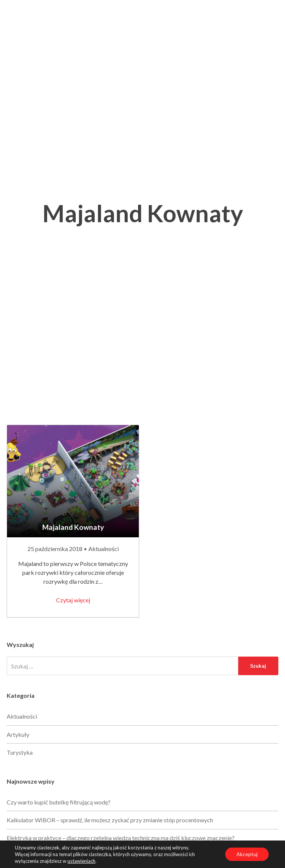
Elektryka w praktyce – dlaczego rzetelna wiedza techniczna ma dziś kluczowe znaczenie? (121, 838)
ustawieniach (81, 861)
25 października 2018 (55, 549)
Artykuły (18, 734)
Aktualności (104, 549)
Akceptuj (247, 854)
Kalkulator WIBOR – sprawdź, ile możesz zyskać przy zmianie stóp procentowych (110, 820)
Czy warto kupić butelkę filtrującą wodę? (59, 802)
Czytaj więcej (73, 600)
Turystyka (20, 752)
